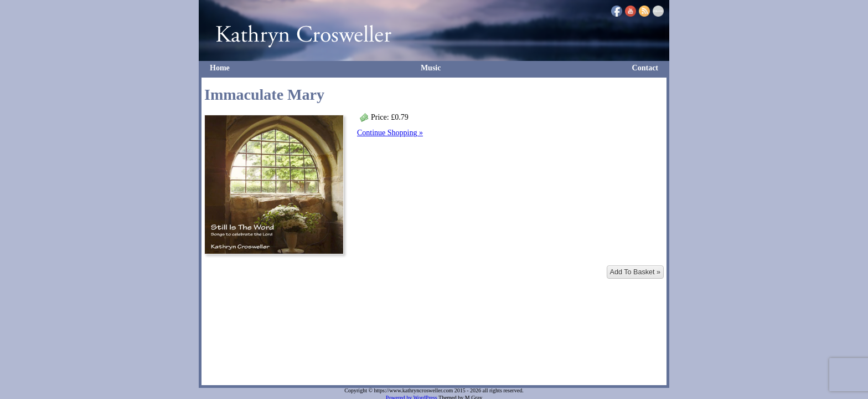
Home (220, 68)
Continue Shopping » (390, 133)
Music (431, 68)
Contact (645, 68)
